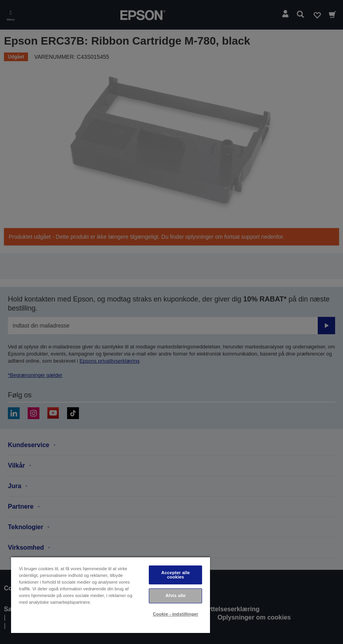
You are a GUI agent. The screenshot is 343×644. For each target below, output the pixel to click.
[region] (111, 595)
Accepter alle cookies (176, 575)
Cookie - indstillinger (175, 614)
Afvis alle (175, 595)
